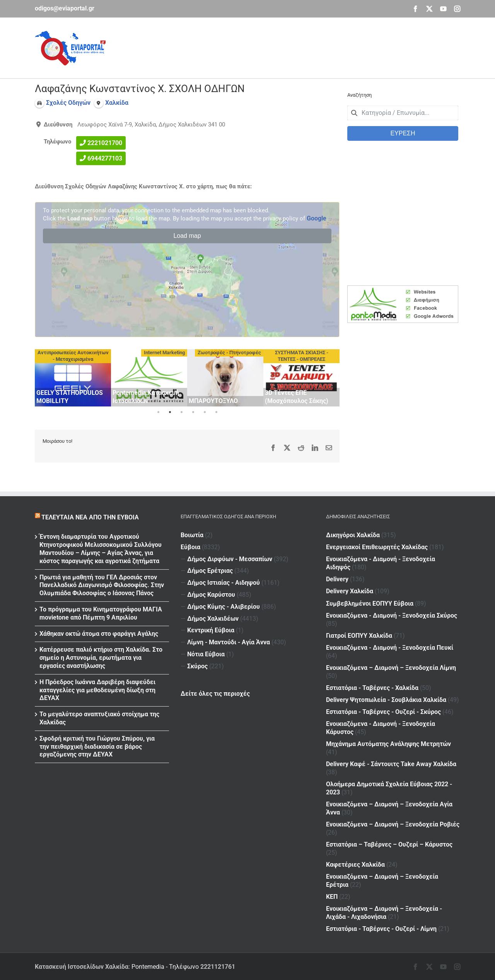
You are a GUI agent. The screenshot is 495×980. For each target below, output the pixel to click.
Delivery (337, 579)
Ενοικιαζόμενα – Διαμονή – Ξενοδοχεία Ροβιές (393, 824)
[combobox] (403, 113)
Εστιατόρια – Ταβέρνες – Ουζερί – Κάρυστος (389, 844)
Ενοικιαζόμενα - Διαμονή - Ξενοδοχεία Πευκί (390, 648)
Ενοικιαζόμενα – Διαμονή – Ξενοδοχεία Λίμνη (391, 668)
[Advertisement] (319, 47)
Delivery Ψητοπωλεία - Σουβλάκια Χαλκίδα (386, 700)
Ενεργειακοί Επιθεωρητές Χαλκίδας (377, 547)
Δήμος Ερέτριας (210, 571)
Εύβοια (190, 547)
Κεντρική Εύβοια (211, 630)
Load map (187, 236)
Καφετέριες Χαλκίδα (355, 865)
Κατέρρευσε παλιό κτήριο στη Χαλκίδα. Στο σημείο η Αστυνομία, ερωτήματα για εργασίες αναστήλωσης (101, 658)
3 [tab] (181, 412)
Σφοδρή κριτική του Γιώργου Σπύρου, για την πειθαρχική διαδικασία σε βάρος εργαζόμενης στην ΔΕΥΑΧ (97, 747)
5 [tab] (205, 412)
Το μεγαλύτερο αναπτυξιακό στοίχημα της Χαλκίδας (99, 718)
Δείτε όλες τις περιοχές (215, 694)
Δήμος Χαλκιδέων (213, 619)
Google (317, 218)
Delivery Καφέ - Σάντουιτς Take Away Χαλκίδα (391, 764)
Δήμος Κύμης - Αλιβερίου (224, 607)
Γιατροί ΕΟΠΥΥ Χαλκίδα (359, 636)
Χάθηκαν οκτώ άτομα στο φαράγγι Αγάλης (99, 634)
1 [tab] (158, 412)
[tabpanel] (73, 378)
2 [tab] (170, 412)
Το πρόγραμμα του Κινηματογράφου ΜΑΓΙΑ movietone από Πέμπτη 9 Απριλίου (101, 613)
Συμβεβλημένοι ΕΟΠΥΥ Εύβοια (370, 604)
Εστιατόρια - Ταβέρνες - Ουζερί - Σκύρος (383, 712)
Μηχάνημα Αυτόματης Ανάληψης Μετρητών (388, 744)
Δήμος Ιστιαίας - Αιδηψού (224, 583)
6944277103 (105, 158)
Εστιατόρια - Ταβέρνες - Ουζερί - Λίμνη (381, 929)
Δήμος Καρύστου (211, 595)
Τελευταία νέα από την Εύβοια (90, 517)
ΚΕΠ (332, 897)
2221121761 (218, 967)
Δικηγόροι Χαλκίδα (353, 535)
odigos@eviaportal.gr (65, 8)
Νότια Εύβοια (206, 654)
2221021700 (105, 143)
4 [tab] (193, 412)
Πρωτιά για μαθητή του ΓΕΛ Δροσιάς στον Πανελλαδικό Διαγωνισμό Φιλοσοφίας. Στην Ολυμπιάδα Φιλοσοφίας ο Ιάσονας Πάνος (102, 585)
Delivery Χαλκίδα (350, 591)
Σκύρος (197, 666)
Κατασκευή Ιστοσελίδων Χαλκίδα (82, 967)
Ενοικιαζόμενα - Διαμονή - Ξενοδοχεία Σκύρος (392, 615)
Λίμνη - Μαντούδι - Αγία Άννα (229, 642)
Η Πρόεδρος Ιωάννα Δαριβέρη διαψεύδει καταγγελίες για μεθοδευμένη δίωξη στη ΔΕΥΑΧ (97, 690)
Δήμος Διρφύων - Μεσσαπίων (230, 559)
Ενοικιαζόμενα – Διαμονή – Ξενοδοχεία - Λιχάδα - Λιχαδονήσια (384, 913)
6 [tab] (216, 412)
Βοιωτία (192, 535)
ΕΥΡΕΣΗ (403, 133)
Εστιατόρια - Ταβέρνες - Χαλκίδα (372, 688)
